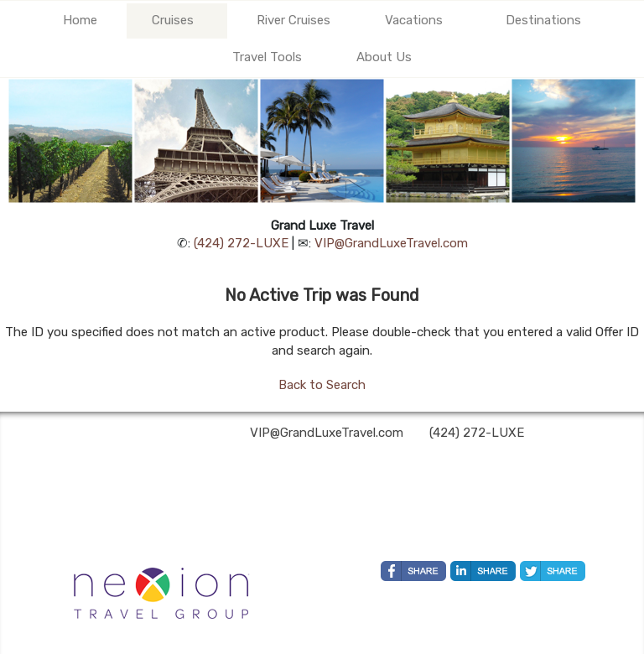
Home (80, 20)
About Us (384, 57)
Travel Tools (267, 57)
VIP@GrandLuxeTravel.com (391, 243)
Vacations (414, 20)
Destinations (543, 20)
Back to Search (322, 385)
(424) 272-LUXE (241, 243)
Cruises (173, 20)
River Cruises (293, 20)
